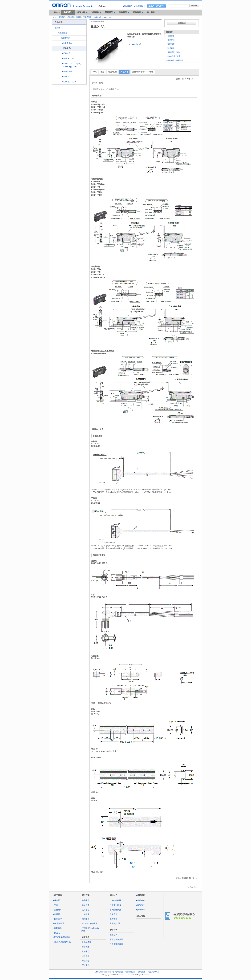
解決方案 (85, 895)
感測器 (78, 17)
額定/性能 (112, 72)
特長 (95, 72)
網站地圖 (119, 972)
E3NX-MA (67, 72)
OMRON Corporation (104, 972)
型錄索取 (139, 6)
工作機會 (113, 919)
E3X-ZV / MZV (69, 82)
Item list (135, 44)
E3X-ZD (66, 77)
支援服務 (85, 937)
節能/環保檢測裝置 (62, 937)
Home (57, 12)
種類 (102, 72)
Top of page (193, 887)
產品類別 (71, 17)
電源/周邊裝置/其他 (62, 942)
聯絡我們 (128, 6)
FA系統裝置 (59, 923)
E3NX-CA (67, 43)
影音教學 (85, 947)
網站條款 (141, 972)
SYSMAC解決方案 (89, 923)
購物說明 (141, 905)
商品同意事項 (153, 972)
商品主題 (85, 900)
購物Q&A (141, 910)
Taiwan (102, 6)
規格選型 (170, 36)
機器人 (57, 933)
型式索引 (170, 48)
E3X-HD (66, 53)
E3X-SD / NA (69, 59)
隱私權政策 (130, 972)
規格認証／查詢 (173, 52)
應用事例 (182, 23)
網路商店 (141, 895)
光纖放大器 (97, 17)
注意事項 (170, 40)
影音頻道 (85, 905)
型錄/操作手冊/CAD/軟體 (143, 72)
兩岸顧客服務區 (116, 940)
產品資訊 (62, 17)
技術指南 (170, 44)
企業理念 (113, 914)
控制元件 (57, 919)
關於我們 (113, 895)
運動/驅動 (58, 928)
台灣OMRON (115, 905)
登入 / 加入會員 (157, 6)
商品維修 (85, 961)
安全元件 (57, 910)
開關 (56, 905)
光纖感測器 (87, 17)
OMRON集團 (115, 900)
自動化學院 (86, 942)
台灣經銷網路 (115, 910)
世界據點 (114, 923)
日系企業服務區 (116, 944)
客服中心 (85, 952)
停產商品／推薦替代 (175, 60)
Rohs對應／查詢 (173, 56)
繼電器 (57, 914)
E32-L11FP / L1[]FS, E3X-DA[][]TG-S (72, 65)
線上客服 (151, 12)
